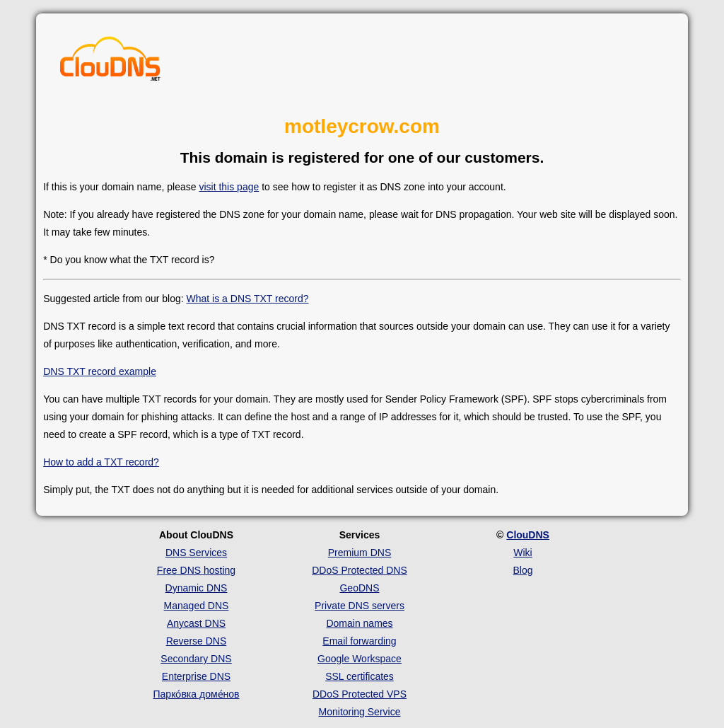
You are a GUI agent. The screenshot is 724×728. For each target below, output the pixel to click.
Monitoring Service (360, 712)
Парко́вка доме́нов (197, 694)
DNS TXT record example (100, 371)
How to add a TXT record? (101, 462)
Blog (522, 570)
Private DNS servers (360, 606)
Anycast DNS (196, 623)
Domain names (359, 623)
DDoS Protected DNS (360, 570)
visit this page (229, 187)
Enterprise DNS (196, 676)
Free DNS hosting (196, 570)
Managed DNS (197, 606)
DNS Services (196, 553)
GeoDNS (359, 588)
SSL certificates (360, 676)
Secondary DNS (196, 659)
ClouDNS (528, 535)
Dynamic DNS (197, 588)
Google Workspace (360, 659)
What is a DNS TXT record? (248, 299)
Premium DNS (360, 553)
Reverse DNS (197, 641)
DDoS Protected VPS (360, 694)
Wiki (522, 553)
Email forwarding (359, 641)
